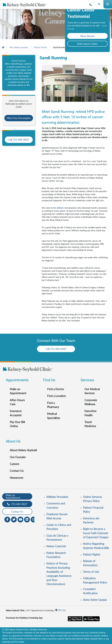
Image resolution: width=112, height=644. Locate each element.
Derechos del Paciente (91, 520)
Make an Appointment (18, 391)
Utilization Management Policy (95, 580)
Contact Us (17, 471)
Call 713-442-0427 (19, 140)
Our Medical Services (92, 391)
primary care (62, 208)
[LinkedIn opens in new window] (27, 519)
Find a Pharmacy (53, 405)
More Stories (87, 36)
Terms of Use (91, 572)
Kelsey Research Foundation (56, 555)
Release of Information (90, 563)
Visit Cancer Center (87, 44)
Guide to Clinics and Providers (59, 527)
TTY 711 (60, 610)
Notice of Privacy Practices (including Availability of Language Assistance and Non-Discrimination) (59, 574)
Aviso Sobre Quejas (95, 600)
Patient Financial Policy (93, 510)
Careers (14, 464)
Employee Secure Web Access (57, 516)
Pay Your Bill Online (17, 424)
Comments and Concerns (56, 505)
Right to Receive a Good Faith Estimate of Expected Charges (96, 533)
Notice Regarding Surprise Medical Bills (96, 546)
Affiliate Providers (57, 497)
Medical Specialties (54, 416)
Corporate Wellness (91, 402)
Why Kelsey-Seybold (19, 47)
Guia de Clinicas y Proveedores (57, 538)
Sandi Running (59, 47)
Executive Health (90, 413)
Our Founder (18, 457)
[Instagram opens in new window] (34, 519)
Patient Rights (92, 554)
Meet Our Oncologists (19, 118)
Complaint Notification (90, 591)
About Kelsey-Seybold (23, 450)
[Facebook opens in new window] (7, 519)
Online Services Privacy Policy (92, 499)
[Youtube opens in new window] (20, 519)
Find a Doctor (56, 389)
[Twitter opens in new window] (14, 519)
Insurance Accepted (16, 413)
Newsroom (17, 478)
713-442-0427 (17, 504)
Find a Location (57, 396)
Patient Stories (40, 47)
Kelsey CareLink (56, 546)
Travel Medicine (90, 424)
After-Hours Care (17, 402)
